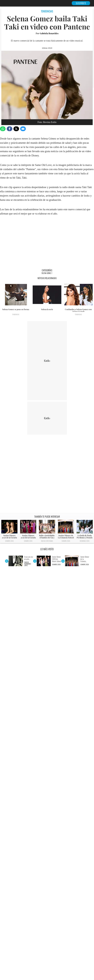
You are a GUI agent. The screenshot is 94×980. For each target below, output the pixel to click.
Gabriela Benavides (49, 33)
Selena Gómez (46, 273)
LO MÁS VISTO (47, 549)
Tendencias (16, 314)
